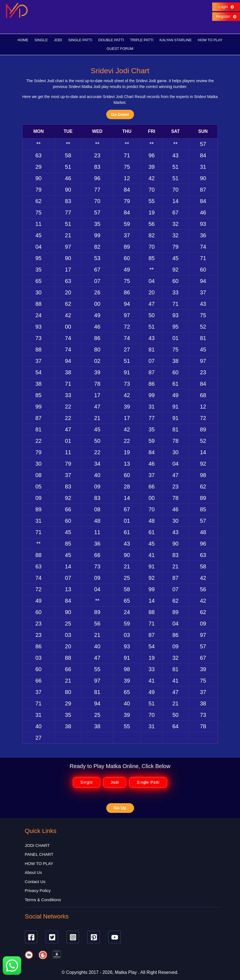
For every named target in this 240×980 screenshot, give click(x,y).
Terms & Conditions (43, 900)
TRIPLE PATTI (142, 40)
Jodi (115, 783)
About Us (33, 873)
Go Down (120, 114)
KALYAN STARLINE (176, 40)
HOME (23, 40)
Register (226, 16)
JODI (58, 40)
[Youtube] (114, 937)
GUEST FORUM (120, 49)
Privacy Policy (38, 891)
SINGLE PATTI (80, 40)
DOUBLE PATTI (111, 40)
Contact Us (35, 882)
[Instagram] (73, 937)
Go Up (120, 808)
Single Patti (148, 783)
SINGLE (41, 40)
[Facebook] (31, 937)
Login (226, 7)
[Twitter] (52, 937)
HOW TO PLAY (210, 40)
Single (87, 783)
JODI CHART (37, 845)
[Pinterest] (94, 937)
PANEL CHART (39, 855)
